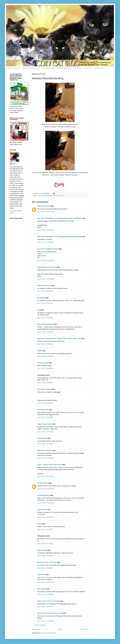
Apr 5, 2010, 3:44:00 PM (45, 529)
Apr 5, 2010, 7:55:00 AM (45, 432)
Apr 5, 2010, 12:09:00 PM (46, 517)
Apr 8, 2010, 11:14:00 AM (46, 621)
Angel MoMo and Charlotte (47, 267)
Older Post (84, 629)
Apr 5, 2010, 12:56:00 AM (46, 279)
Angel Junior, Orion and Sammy (48, 601)
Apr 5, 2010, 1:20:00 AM (45, 303)
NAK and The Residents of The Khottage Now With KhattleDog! (59, 218)
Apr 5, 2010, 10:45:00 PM (46, 582)
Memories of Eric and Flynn (47, 562)
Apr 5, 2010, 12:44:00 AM (46, 261)
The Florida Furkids (44, 389)
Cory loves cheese (58, 196)
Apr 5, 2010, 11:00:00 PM (46, 594)
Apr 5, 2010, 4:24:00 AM (45, 318)
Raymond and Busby (45, 450)
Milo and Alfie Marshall (45, 324)
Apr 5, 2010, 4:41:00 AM (45, 332)
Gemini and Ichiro (44, 206)
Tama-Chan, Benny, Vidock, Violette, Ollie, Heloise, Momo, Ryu (59, 339)
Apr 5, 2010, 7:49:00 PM (45, 568)
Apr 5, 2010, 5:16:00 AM (45, 356)
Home (9, 68)
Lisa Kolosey (42, 510)
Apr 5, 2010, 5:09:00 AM (45, 344)
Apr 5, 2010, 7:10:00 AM (45, 417)
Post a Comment (40, 625)
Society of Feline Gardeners (31, 68)
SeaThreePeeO (43, 483)
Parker (40, 351)
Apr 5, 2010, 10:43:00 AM (46, 476)
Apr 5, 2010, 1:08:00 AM (45, 291)
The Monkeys (42, 438)
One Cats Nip (42, 550)
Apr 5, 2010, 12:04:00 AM (46, 230)
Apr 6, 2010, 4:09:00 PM (45, 607)
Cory (39, 196)
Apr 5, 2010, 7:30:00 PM (45, 556)
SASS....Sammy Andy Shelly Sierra (49, 465)
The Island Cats (43, 410)
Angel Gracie (77, 68)
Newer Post (36, 629)
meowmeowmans (43, 495)
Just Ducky (41, 575)
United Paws (88, 68)
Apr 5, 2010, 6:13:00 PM (45, 544)
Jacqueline (41, 298)
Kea (39, 310)
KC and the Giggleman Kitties (48, 249)
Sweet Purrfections (44, 286)
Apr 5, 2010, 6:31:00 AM (45, 368)
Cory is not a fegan (46, 196)
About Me (17, 68)
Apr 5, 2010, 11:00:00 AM (46, 503)
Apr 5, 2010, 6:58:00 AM (45, 403)
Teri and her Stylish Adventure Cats (50, 613)
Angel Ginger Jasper (45, 424)
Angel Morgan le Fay (64, 68)
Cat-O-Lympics (99, 68)
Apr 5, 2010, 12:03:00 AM (46, 212)
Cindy (39, 524)
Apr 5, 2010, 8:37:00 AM (45, 444)
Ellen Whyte (42, 589)
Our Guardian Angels (49, 68)
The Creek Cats (43, 363)
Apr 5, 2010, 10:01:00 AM (46, 458)
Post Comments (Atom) (48, 633)
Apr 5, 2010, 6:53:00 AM (45, 383)
